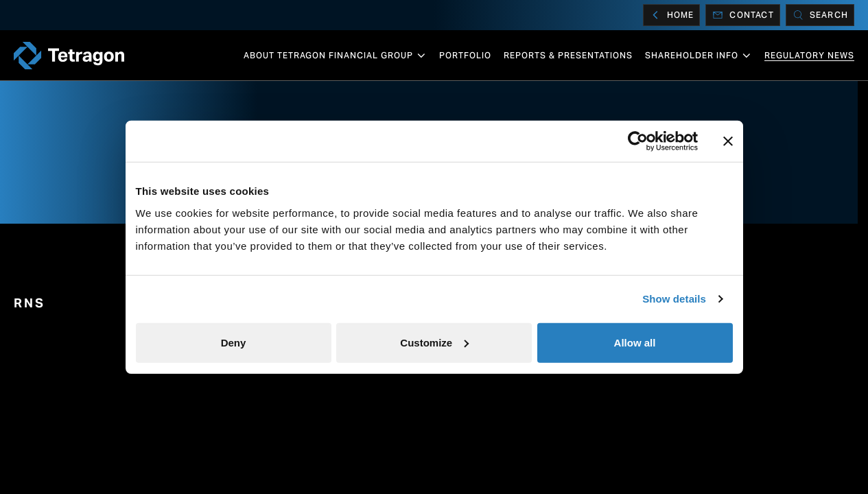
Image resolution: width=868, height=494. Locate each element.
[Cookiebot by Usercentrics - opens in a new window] (638, 141)
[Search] (820, 15)
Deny (234, 342)
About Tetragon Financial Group (335, 56)
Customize (434, 342)
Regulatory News (809, 55)
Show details (674, 299)
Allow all (635, 342)
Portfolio (465, 55)
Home (672, 15)
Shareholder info (699, 56)
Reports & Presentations (568, 55)
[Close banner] (728, 141)
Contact (742, 15)
